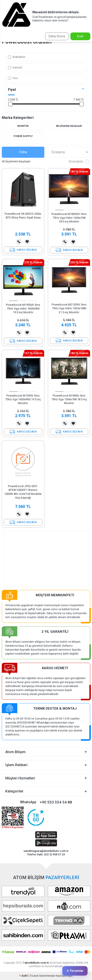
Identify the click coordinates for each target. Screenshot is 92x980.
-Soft (23, 976)
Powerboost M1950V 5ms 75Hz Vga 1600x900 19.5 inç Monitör (23, 399)
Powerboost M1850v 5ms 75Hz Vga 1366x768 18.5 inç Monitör (69, 399)
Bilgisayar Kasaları (69, 126)
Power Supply (23, 136)
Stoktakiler (17, 57)
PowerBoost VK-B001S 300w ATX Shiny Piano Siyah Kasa (23, 216)
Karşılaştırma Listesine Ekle (19, 242)
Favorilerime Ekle (27, 242)
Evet (80, 36)
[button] (59, 210)
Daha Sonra (57, 36)
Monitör (23, 126)
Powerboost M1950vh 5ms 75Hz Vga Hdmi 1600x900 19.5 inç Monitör (23, 309)
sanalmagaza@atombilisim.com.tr (46, 851)
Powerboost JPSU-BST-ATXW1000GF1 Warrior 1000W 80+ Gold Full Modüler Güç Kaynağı (23, 492)
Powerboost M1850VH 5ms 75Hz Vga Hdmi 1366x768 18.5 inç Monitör (69, 218)
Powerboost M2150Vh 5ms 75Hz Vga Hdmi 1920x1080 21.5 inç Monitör (69, 308)
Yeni (13, 78)
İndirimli (15, 68)
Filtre (23, 152)
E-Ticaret (33, 976)
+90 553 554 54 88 (56, 802)
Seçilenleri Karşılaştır (16, 161)
